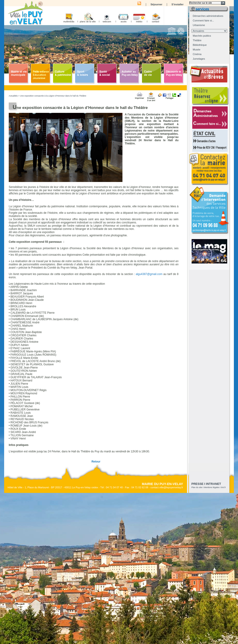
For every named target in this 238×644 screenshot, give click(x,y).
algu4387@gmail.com (149, 274)
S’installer (177, 4)
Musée (197, 50)
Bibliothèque (200, 45)
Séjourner (156, 4)
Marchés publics (202, 36)
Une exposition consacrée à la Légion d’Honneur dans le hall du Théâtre (53, 96)
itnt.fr (224, 487)
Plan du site (197, 487)
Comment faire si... (203, 20)
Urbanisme (199, 25)
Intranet (214, 484)
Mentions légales (212, 487)
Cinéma (197, 54)
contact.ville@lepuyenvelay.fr (167, 487)
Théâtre (197, 40)
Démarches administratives (208, 16)
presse (197, 484)
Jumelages (199, 59)
